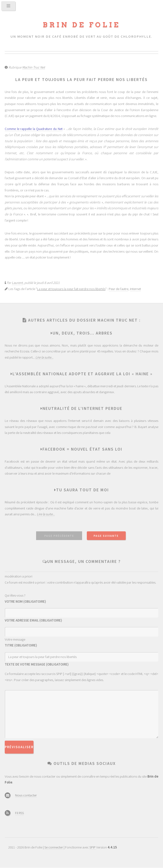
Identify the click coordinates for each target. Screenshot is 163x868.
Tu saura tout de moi (83, 490)
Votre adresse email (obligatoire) (33, 620)
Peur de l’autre (119, 289)
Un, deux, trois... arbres (83, 333)
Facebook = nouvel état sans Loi (82, 449)
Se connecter (54, 847)
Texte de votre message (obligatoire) (37, 664)
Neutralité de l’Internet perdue (82, 408)
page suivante (106, 536)
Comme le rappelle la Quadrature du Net (34, 129)
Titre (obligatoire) (21, 645)
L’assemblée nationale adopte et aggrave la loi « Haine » (83, 374)
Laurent (17, 283)
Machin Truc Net (34, 67)
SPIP (93, 847)
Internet (135, 289)
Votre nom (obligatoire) (25, 602)
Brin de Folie (81, 25)
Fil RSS (19, 813)
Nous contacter (26, 795)
